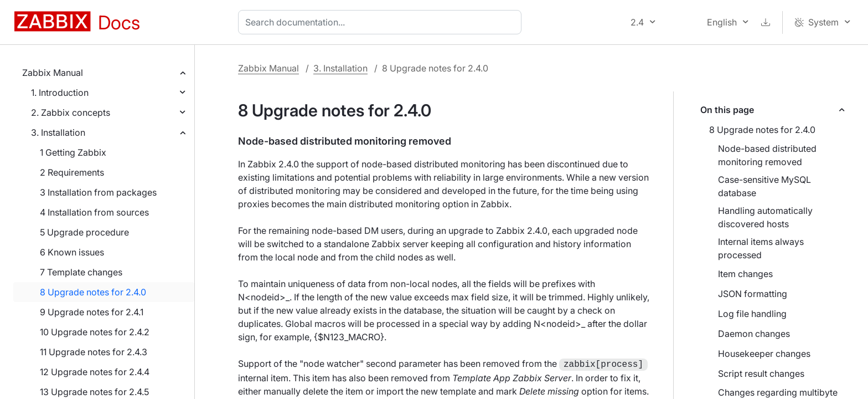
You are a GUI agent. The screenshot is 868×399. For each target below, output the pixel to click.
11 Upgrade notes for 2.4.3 (94, 352)
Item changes (745, 274)
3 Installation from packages (98, 192)
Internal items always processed (761, 248)
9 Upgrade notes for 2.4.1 (92, 312)
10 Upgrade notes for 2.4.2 (95, 332)
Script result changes (761, 374)
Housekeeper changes (764, 354)
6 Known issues (72, 252)
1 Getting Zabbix (73, 152)
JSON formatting (753, 294)
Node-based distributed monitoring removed (767, 155)
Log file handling (752, 314)
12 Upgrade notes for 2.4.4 (95, 372)
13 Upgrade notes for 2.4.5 (94, 392)
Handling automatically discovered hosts (765, 217)
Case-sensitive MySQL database (764, 186)
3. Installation (58, 132)
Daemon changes (754, 334)
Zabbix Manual (53, 73)
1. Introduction (60, 93)
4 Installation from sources (94, 212)
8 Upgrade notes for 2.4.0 (93, 292)
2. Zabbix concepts (71, 112)
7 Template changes (81, 272)
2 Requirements (72, 172)
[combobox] (382, 22)
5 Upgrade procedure (84, 232)
